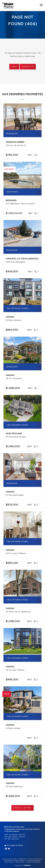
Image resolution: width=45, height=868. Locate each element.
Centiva (27, 865)
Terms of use (20, 862)
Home (14, 67)
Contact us (28, 67)
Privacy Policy (9, 862)
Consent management (33, 862)
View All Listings (22, 808)
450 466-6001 (13, 839)
